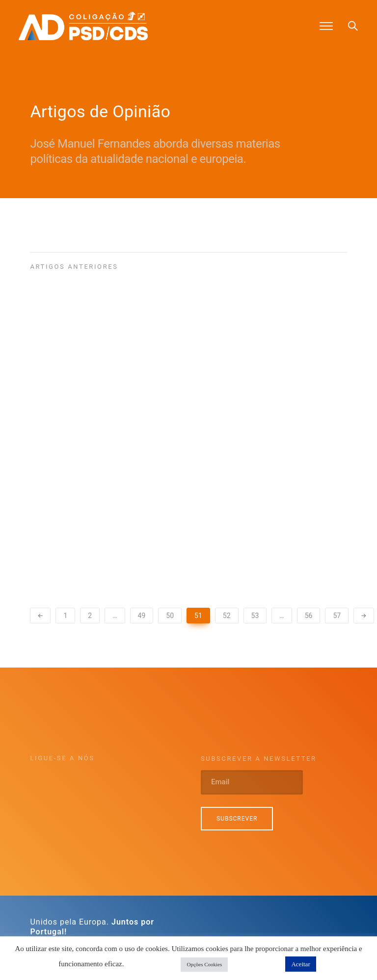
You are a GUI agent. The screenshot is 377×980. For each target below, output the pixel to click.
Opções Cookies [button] (204, 964)
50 (170, 616)
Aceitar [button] (300, 964)
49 (142, 616)
